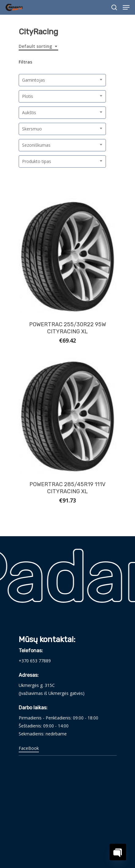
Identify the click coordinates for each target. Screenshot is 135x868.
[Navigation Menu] (126, 7)
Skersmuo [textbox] (32, 129)
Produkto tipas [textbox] (37, 161)
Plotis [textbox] (28, 96)
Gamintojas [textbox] (34, 80)
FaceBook (29, 748)
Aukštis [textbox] (29, 112)
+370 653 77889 (35, 661)
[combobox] (38, 46)
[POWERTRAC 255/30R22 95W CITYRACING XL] (68, 256)
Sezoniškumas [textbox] (36, 145)
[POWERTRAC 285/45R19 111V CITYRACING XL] (68, 415)
